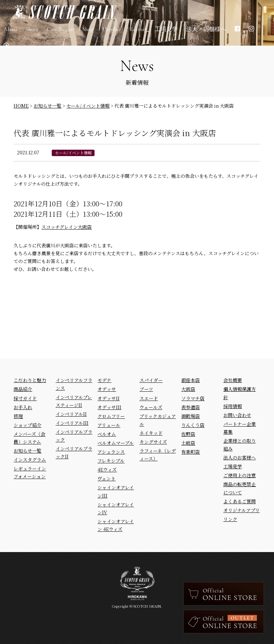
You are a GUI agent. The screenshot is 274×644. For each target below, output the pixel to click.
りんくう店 (193, 425)
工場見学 (233, 466)
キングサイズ (153, 442)
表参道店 (191, 407)
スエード (149, 398)
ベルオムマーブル (116, 443)
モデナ (104, 380)
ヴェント (106, 478)
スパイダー (151, 380)
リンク (230, 519)
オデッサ (107, 389)
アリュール (109, 425)
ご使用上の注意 (240, 475)
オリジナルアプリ (242, 510)
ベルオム (107, 434)
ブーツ (146, 389)
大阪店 (188, 389)
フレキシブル (111, 461)
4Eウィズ (107, 470)
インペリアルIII (72, 423)
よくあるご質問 (240, 501)
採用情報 (233, 406)
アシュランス (111, 452)
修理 (18, 416)
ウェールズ (151, 407)
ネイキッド (151, 433)
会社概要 (233, 380)
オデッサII (108, 398)
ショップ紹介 (27, 425)
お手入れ (23, 407)
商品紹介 (23, 389)
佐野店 (188, 434)
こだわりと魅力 (30, 380)
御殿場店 (191, 416)
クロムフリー (111, 416)
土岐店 (188, 443)
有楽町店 (191, 452)
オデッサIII (109, 407)
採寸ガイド (25, 398)
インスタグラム (30, 460)
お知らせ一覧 (27, 451)
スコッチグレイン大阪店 (67, 227)
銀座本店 (191, 380)
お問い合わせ (237, 415)
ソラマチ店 (193, 398)
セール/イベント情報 (73, 153)
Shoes (32, 32)
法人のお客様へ (240, 457)
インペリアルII (71, 414)
